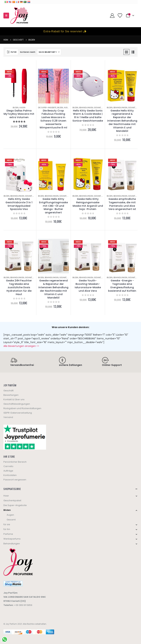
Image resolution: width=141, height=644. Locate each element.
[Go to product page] (19, 86)
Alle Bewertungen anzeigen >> (21, 346)
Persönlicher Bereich (15, 462)
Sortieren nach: (28, 52)
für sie (7, 524)
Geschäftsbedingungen (17, 404)
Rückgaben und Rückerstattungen (22, 408)
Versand (8, 417)
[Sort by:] (49, 52)
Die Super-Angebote (47, 108)
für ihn (7, 529)
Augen (22, 108)
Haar (6, 496)
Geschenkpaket (12, 500)
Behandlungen (86, 108)
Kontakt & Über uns (14, 399)
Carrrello (8, 466)
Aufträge (8, 471)
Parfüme (8, 534)
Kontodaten (10, 475)
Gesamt (97, 108)
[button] (6, 16)
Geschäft (8, 391)
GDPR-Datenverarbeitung (18, 413)
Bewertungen (11, 395)
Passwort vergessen (15, 480)
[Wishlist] (120, 16)
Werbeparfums (12, 539)
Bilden (16, 108)
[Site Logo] (19, 16)
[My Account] (112, 16)
